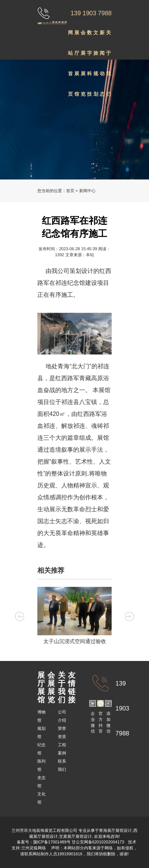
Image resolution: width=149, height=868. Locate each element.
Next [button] (129, 616)
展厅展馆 (77, 36)
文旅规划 (96, 36)
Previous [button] (20, 616)
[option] (75, 617)
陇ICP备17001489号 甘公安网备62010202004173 (79, 842)
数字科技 (89, 36)
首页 (70, 191)
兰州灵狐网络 (34, 848)
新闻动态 (102, 36)
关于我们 (108, 36)
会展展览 (83, 36)
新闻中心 (87, 191)
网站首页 (70, 36)
